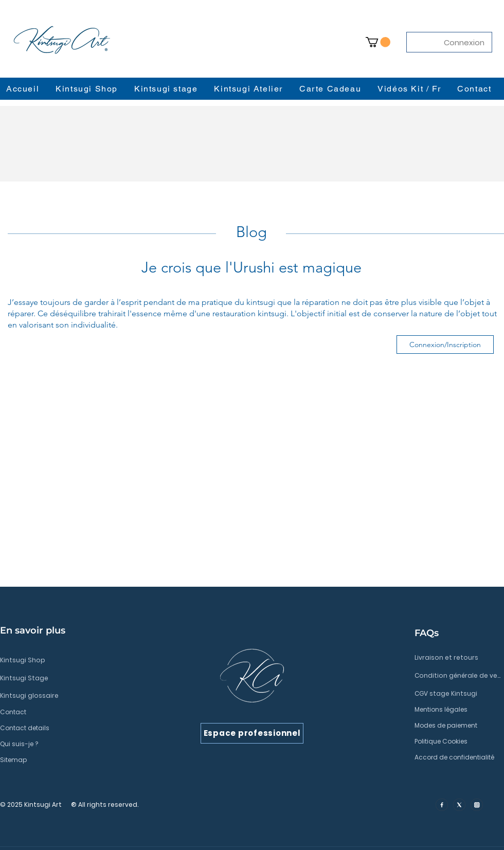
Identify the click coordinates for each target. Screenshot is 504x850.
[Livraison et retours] (457, 658)
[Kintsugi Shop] (75, 660)
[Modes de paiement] (457, 726)
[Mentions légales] (457, 710)
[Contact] (75, 712)
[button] (378, 42)
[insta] (477, 805)
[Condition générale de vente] (457, 676)
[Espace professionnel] (252, 733)
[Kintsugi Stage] (75, 678)
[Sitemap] (75, 760)
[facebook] (442, 805)
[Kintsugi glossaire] (75, 696)
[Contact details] (75, 728)
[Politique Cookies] (457, 742)
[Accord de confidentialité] (457, 757)
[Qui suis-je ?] (75, 744)
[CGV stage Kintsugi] (457, 694)
